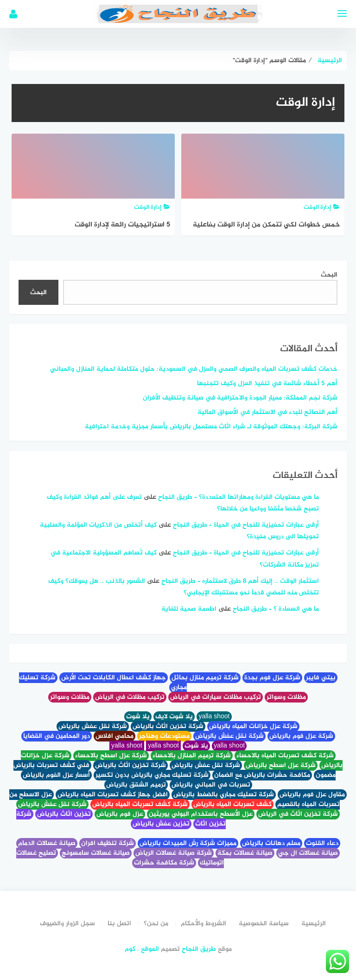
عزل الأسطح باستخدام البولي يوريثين (201, 814)
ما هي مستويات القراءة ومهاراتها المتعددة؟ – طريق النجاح (238, 497)
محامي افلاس (114, 736)
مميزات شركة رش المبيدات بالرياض (188, 843)
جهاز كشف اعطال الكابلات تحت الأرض (114, 678)
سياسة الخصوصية (264, 924)
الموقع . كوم (142, 949)
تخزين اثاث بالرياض (64, 814)
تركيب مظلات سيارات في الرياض (216, 697)
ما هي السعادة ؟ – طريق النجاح (276, 609)
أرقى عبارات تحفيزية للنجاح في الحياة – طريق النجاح (246, 525)
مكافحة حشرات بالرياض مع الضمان (262, 775)
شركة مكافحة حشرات (164, 863)
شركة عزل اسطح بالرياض (281, 765)
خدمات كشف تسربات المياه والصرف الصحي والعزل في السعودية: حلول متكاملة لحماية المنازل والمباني (194, 369)
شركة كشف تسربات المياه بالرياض (140, 804)
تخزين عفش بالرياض (161, 824)
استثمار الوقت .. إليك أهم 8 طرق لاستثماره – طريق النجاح (240, 581)
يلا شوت (138, 717)
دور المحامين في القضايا (57, 736)
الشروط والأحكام (203, 924)
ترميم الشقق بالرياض (136, 785)
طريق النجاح (199, 949)
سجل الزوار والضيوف (67, 924)
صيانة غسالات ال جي (308, 853)
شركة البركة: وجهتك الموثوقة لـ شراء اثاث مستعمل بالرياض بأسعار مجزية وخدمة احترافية (211, 427)
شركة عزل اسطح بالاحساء (111, 756)
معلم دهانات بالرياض (271, 843)
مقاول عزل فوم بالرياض (312, 795)
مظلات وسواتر (286, 697)
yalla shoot (214, 717)
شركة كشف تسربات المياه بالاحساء (285, 756)
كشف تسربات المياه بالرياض (232, 804)
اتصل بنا (119, 924)
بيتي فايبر (321, 678)
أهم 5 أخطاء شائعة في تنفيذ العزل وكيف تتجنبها (267, 384)
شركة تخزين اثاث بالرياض (168, 726)
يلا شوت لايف (174, 717)
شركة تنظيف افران (108, 843)
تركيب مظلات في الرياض (130, 697)
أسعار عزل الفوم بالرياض (56, 775)
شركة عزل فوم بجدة (272, 678)
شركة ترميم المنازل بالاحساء (192, 756)
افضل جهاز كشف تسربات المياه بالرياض (113, 795)
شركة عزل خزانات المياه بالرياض (253, 726)
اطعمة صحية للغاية (189, 609)
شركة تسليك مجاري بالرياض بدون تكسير (152, 775)
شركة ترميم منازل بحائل (205, 678)
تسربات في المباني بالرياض (211, 785)
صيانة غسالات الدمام (47, 843)
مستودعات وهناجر (164, 736)
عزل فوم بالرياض (120, 814)
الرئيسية (314, 924)
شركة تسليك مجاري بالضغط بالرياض (224, 795)
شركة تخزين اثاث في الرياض (298, 814)
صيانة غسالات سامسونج (96, 853)
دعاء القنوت (322, 843)
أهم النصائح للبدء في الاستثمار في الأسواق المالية (267, 412)
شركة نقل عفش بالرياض (93, 726)
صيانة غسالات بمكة (245, 853)
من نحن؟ (156, 924)
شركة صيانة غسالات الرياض (174, 853)
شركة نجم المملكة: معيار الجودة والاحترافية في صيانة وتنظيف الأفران (240, 398)
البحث (329, 275)
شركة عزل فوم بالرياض (301, 736)
